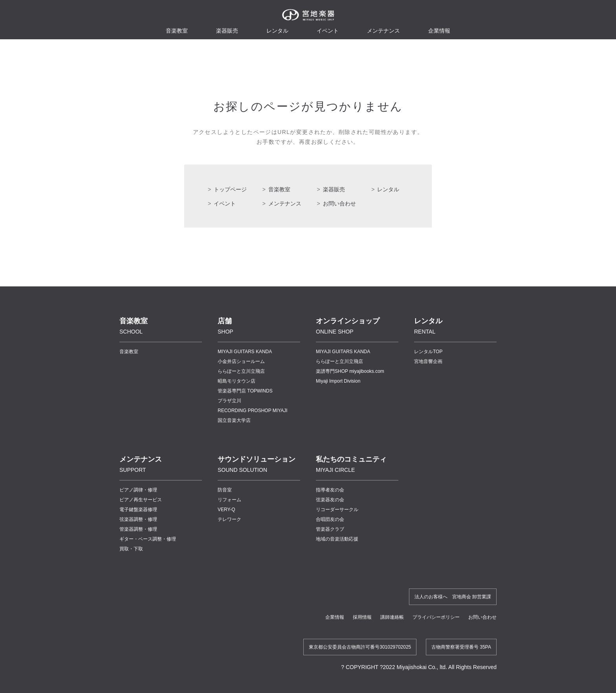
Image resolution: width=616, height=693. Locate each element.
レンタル (277, 31)
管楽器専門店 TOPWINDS (245, 391)
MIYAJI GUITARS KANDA (245, 352)
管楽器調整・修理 (138, 529)
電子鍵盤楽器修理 (138, 510)
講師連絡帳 (392, 617)
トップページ (230, 189)
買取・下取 (131, 549)
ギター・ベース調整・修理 (148, 539)
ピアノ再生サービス (141, 500)
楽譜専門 (350, 371)
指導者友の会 (330, 490)
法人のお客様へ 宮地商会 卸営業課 (453, 597)
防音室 (225, 490)
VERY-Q (226, 510)
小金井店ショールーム (241, 361)
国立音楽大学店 (234, 420)
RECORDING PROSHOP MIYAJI (253, 411)
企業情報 (335, 617)
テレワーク (229, 519)
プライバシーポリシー (436, 617)
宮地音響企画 (428, 361)
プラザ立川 (229, 401)
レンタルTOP (428, 352)
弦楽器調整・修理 (138, 519)
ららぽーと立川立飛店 (241, 371)
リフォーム (229, 500)
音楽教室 (279, 189)
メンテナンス (383, 31)
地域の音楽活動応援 (337, 539)
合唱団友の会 (330, 519)
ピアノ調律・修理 (138, 490)
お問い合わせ (339, 203)
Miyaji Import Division (338, 381)
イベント (328, 31)
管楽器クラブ (330, 529)
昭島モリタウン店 (236, 381)
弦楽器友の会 (330, 500)
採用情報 (362, 617)
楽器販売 (227, 31)
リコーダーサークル (337, 510)
